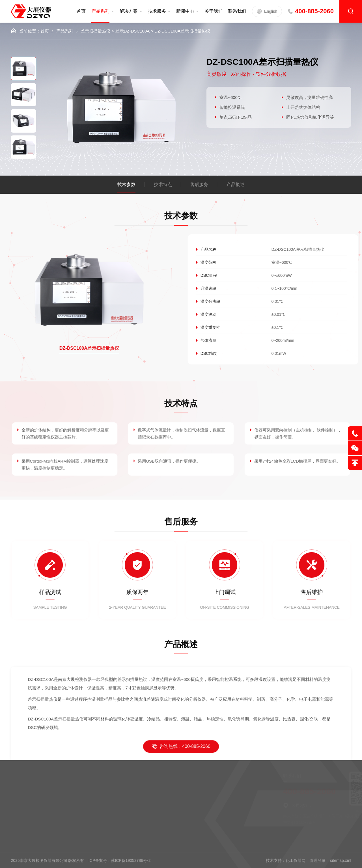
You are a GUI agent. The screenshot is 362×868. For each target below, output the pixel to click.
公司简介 (85, 790)
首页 (81, 11)
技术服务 (157, 11)
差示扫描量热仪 (95, 31)
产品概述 (236, 184)
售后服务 (199, 184)
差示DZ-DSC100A (133, 31)
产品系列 (100, 11)
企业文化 (85, 799)
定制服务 (41, 790)
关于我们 (214, 11)
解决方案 (129, 11)
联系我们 (237, 11)
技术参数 (126, 184)
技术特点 (163, 184)
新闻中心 (185, 11)
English (267, 11)
